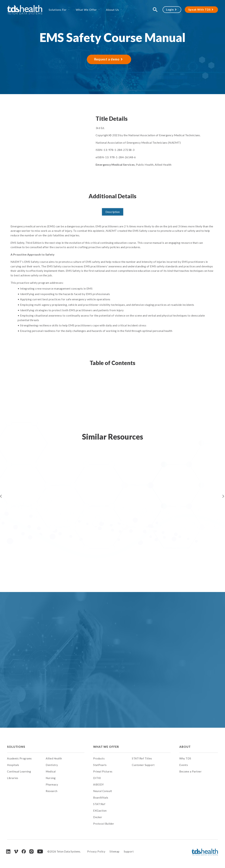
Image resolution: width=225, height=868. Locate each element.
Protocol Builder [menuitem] (104, 824)
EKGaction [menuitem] (100, 811)
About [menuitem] (185, 747)
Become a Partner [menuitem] (190, 771)
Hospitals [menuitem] (13, 765)
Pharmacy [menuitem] (52, 784)
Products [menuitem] (99, 758)
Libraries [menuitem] (13, 778)
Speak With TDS (199, 10)
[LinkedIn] (8, 852)
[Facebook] (24, 851)
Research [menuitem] (52, 791)
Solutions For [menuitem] (58, 10)
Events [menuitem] (184, 765)
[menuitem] (65, 747)
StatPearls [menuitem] (100, 765)
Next (223, 496)
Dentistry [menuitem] (52, 765)
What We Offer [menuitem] (86, 10)
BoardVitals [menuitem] (101, 798)
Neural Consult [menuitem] (103, 791)
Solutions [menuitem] (16, 747)
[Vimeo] (16, 852)
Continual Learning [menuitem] (19, 771)
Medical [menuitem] (51, 771)
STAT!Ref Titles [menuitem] (142, 758)
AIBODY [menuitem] (98, 784)
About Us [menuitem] (112, 10)
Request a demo (107, 59)
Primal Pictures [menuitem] (103, 771)
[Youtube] (40, 851)
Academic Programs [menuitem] (19, 758)
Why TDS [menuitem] (185, 758)
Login (170, 10)
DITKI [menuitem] (97, 778)
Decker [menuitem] (98, 817)
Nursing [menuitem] (51, 778)
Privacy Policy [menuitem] (96, 851)
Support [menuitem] (129, 851)
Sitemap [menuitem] (115, 851)
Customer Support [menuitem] (143, 765)
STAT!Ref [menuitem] (99, 804)
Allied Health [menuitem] (54, 758)
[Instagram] (31, 851)
